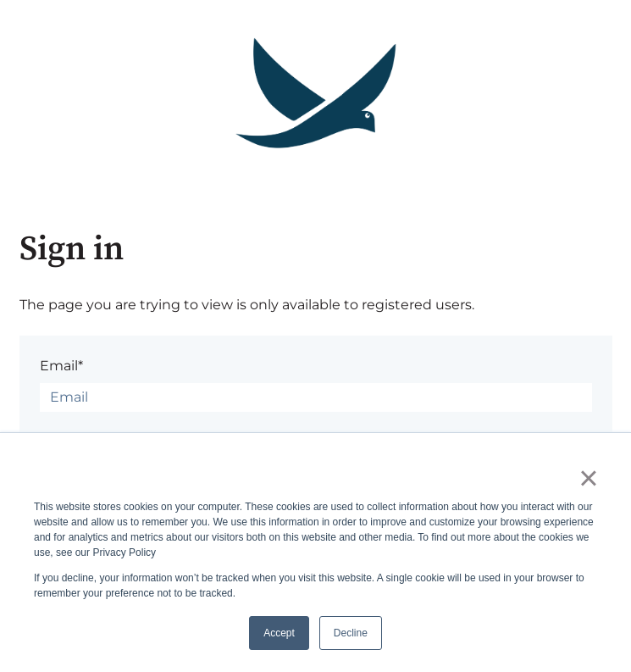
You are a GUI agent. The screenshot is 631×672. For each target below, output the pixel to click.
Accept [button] (279, 633)
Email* (61, 366)
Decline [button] (351, 633)
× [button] (588, 478)
